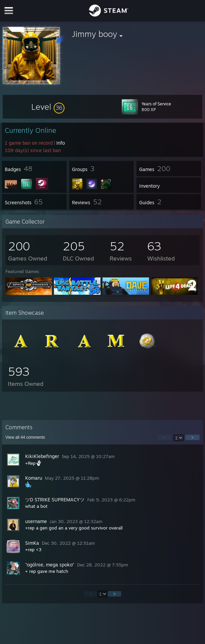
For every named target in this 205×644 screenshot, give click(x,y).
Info (61, 143)
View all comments (25, 437)
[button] (48, 107)
